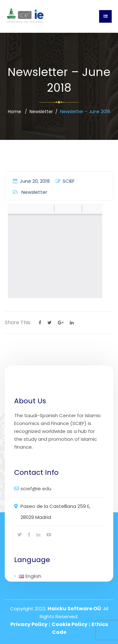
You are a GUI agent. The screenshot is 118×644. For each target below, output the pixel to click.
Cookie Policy (70, 624)
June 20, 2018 (31, 181)
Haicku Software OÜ (74, 609)
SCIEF (65, 181)
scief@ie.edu (36, 489)
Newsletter (41, 112)
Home (14, 112)
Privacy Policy (29, 624)
